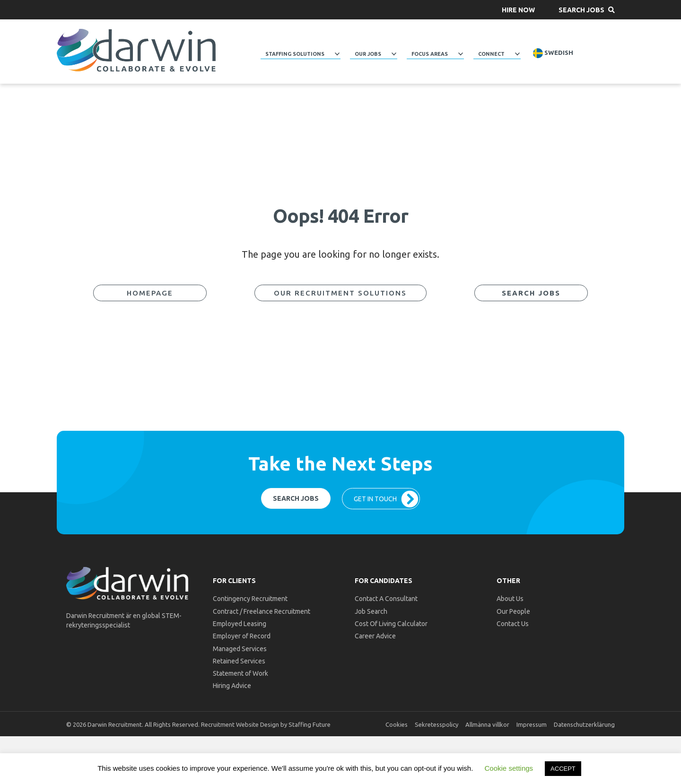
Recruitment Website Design (240, 724)
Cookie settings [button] (509, 768)
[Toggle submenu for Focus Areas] (461, 54)
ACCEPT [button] (563, 769)
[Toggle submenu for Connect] (517, 54)
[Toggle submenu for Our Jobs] (394, 54)
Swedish (553, 53)
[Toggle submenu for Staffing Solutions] (337, 54)
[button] (518, 10)
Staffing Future (310, 724)
